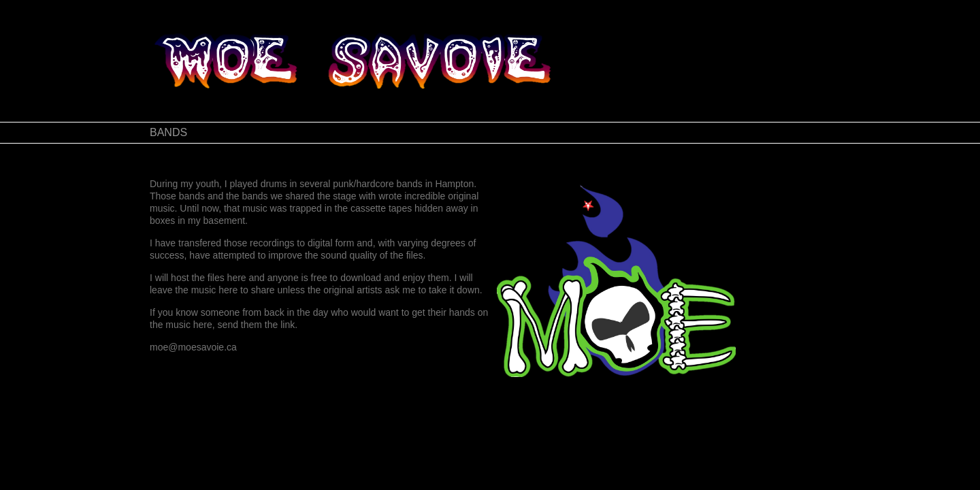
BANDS (168, 132)
